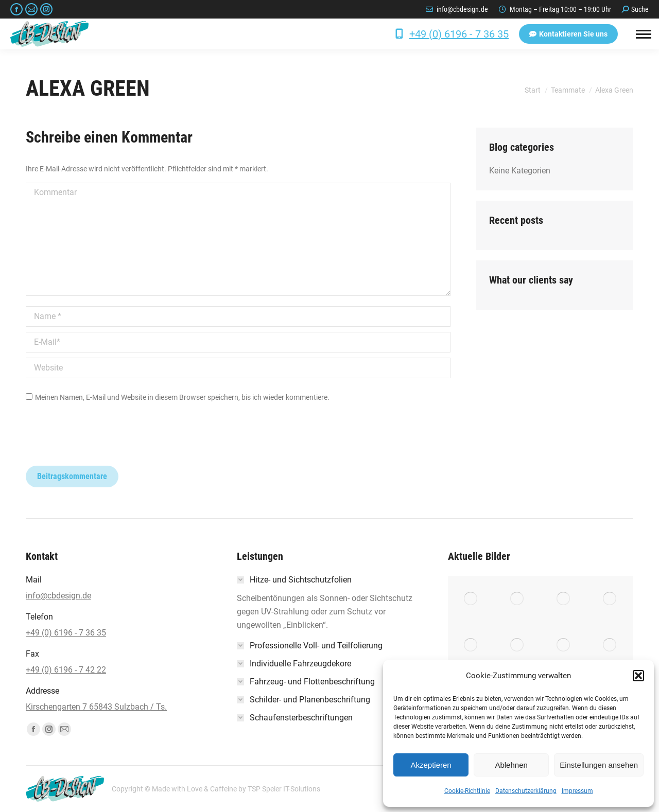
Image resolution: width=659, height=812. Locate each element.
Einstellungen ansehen (599, 765)
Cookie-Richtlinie (467, 791)
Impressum (577, 791)
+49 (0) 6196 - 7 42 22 (66, 670)
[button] (638, 676)
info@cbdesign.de (462, 9)
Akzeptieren (431, 765)
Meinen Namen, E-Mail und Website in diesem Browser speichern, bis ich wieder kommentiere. (182, 397)
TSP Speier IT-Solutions (284, 789)
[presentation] (104, 440)
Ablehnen (511, 765)
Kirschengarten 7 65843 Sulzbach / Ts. (96, 707)
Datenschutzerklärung (526, 791)
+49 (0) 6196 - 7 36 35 (459, 34)
